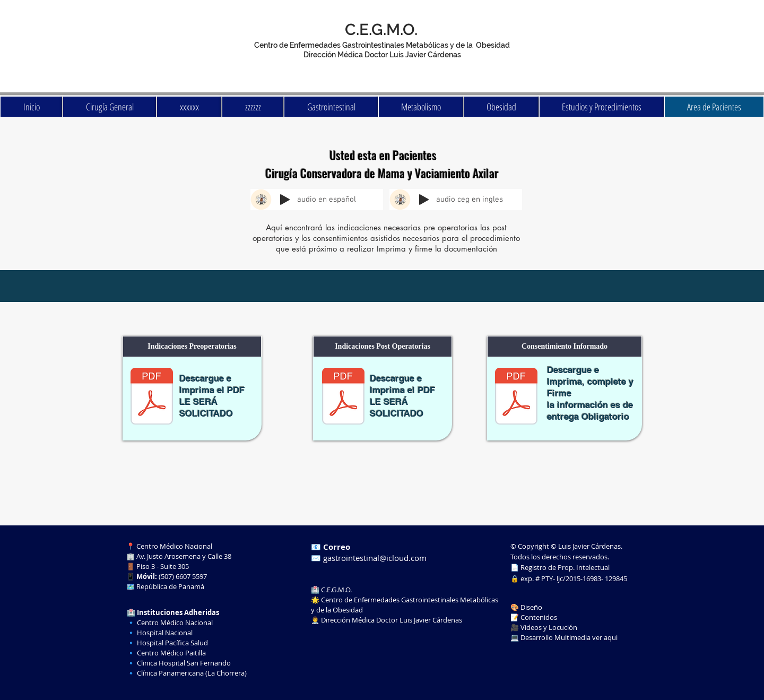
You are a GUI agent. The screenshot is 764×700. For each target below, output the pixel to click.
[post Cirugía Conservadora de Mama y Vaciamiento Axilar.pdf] (343, 397)
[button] (192, 347)
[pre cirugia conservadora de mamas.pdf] (152, 397)
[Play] (285, 200)
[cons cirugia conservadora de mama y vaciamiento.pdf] (516, 397)
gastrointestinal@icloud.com (375, 558)
